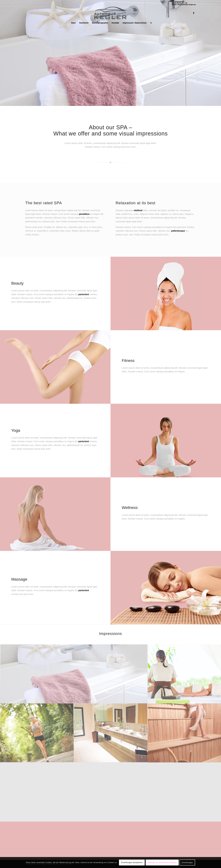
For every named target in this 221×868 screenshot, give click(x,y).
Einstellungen (187, 863)
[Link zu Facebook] (194, 13)
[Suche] (150, 23)
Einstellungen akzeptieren (132, 863)
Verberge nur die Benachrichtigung (162, 863)
